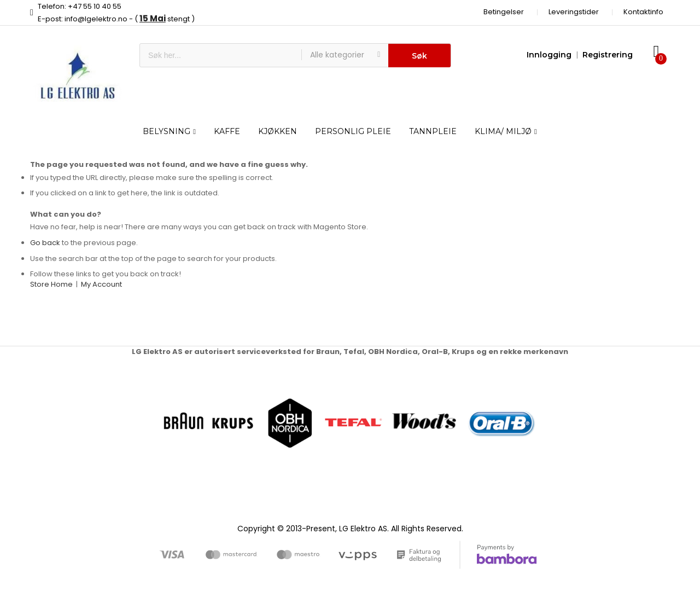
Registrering (608, 55)
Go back (45, 243)
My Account (101, 284)
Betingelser (504, 12)
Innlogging (549, 55)
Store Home (51, 284)
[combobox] (221, 55)
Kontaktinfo (643, 12)
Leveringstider (574, 12)
